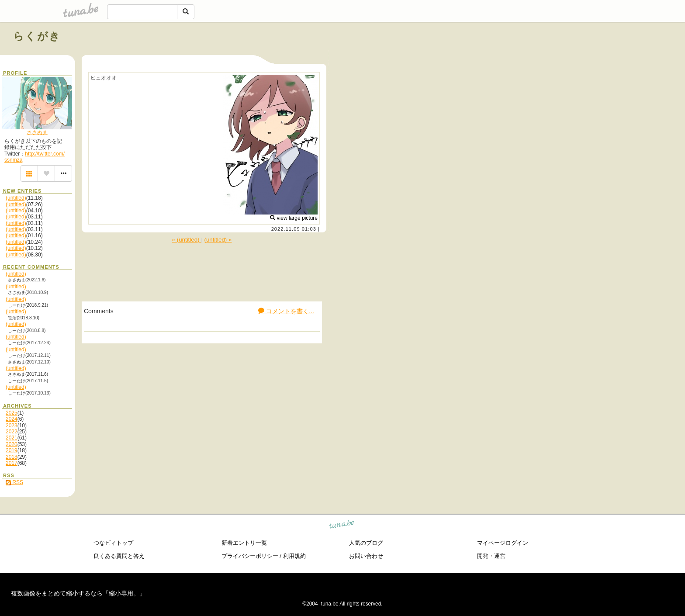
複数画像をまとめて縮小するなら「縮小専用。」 (78, 593)
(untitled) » (218, 240)
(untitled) (16, 198)
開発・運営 (491, 556)
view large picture (294, 218)
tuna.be (342, 525)
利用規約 (294, 556)
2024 (12, 419)
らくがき (37, 36)
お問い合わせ (366, 556)
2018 (12, 457)
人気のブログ (366, 543)
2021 (12, 438)
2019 (12, 450)
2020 (12, 444)
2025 (12, 413)
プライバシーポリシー (250, 556)
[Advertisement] (572, 56)
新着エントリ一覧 (244, 543)
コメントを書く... (286, 311)
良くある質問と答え (119, 556)
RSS (14, 482)
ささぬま (37, 132)
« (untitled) (187, 240)
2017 (12, 463)
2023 (12, 426)
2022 (12, 432)
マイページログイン (503, 543)
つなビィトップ (113, 543)
